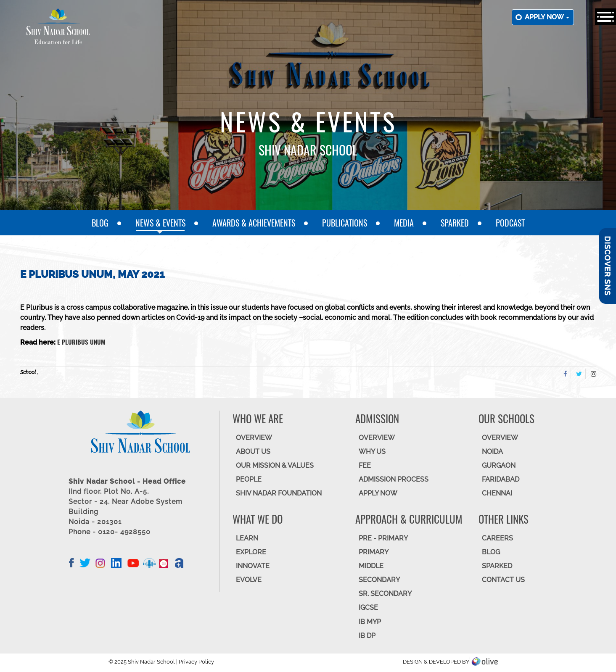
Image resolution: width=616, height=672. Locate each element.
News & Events (160, 223)
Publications (345, 223)
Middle (371, 566)
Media (404, 223)
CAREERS (497, 538)
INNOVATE (253, 566)
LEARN (247, 538)
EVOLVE (249, 580)
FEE (365, 465)
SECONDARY (379, 580)
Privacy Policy (196, 662)
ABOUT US (253, 452)
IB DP (367, 636)
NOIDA (492, 452)
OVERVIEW (254, 438)
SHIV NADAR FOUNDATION (279, 493)
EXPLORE (251, 552)
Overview (500, 438)
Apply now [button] (547, 17)
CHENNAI (497, 493)
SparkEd (455, 223)
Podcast (510, 223)
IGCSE (368, 607)
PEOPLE (249, 479)
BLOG (491, 552)
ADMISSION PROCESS (394, 479)
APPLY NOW (378, 493)
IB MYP (370, 622)
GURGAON (499, 465)
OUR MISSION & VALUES (275, 465)
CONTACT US (503, 580)
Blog (100, 223)
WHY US (372, 452)
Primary (374, 552)
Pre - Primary (383, 538)
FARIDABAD (501, 479)
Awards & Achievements (254, 223)
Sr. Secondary (385, 594)
